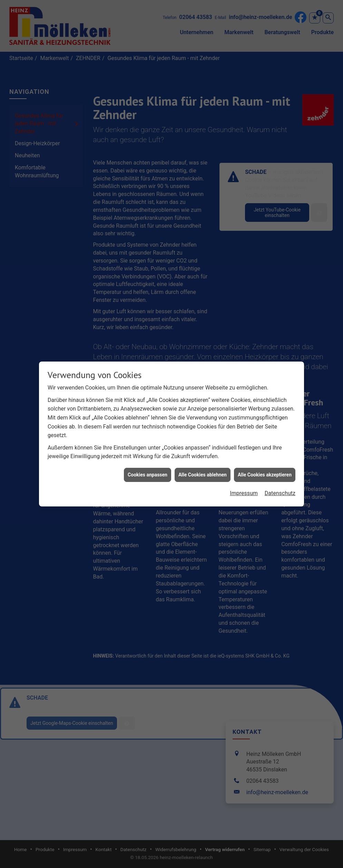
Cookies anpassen (148, 462)
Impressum (244, 481)
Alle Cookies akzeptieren (265, 462)
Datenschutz (280, 481)
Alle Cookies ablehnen (203, 462)
